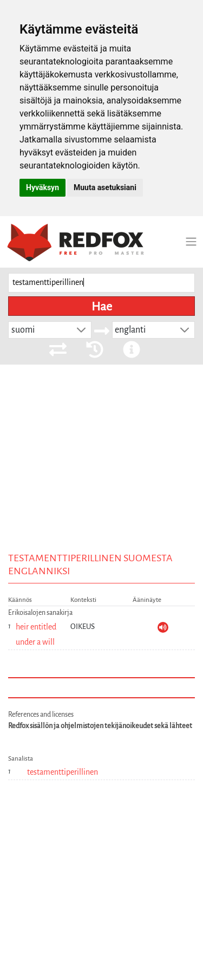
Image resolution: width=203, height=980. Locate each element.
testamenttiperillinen (63, 772)
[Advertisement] (101, 474)
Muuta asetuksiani (105, 187)
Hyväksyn (42, 187)
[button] (81, 330)
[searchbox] (101, 283)
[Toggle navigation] (191, 242)
